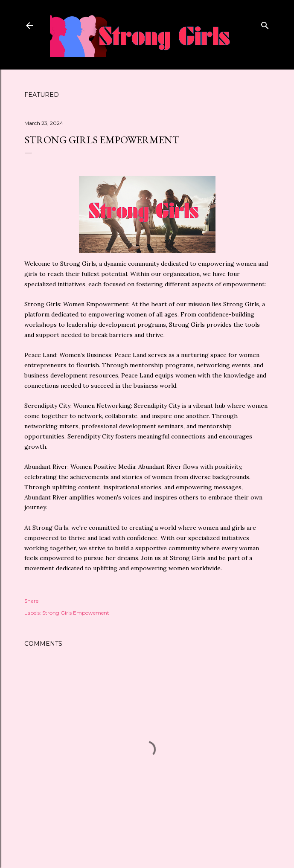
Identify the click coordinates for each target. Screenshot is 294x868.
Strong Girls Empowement (76, 613)
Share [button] (31, 601)
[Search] (265, 24)
